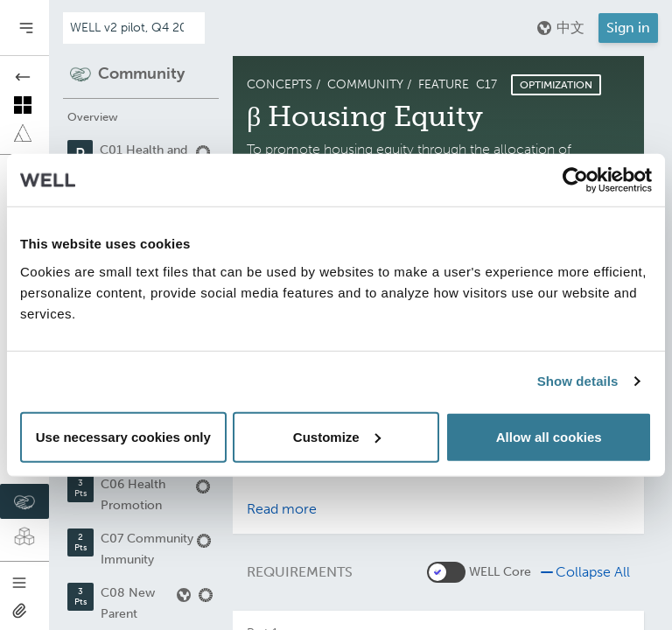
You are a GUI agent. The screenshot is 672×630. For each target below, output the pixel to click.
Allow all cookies (549, 436)
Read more (282, 509)
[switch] (446, 572)
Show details (578, 381)
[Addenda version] (134, 28)
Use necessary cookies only (123, 436)
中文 (560, 28)
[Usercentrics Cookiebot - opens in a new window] (575, 180)
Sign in (628, 28)
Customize (337, 436)
